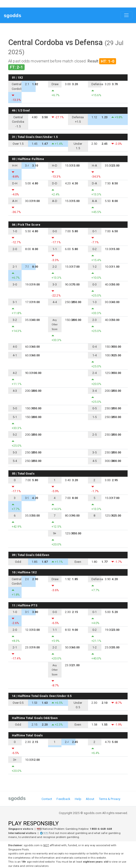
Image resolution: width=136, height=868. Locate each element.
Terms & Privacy (110, 799)
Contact (47, 799)
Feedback (63, 799)
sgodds (13, 15)
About (90, 799)
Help (78, 799)
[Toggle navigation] (126, 15)
